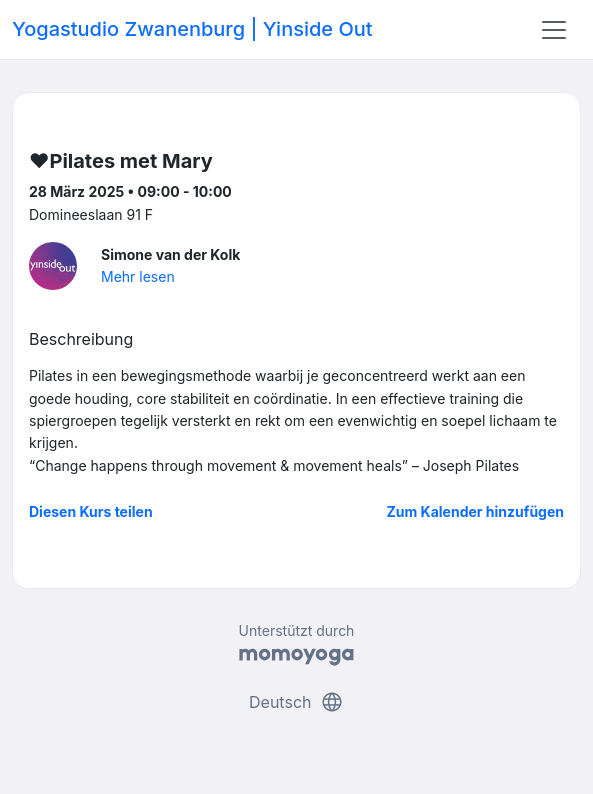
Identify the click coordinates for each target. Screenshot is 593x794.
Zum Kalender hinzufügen (475, 511)
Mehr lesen (138, 276)
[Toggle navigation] (554, 30)
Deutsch (296, 702)
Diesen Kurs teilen (91, 511)
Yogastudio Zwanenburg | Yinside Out (192, 29)
